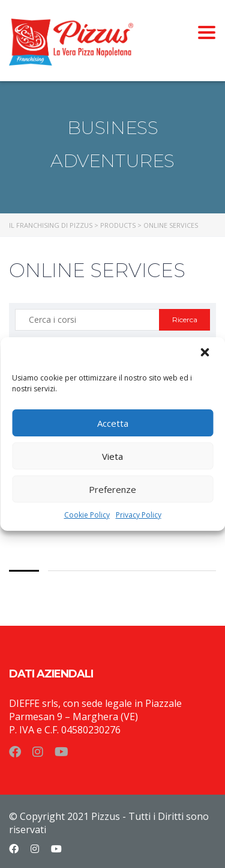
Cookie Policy (87, 515)
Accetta (113, 423)
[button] (206, 353)
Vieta (112, 456)
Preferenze (112, 489)
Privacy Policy (139, 515)
